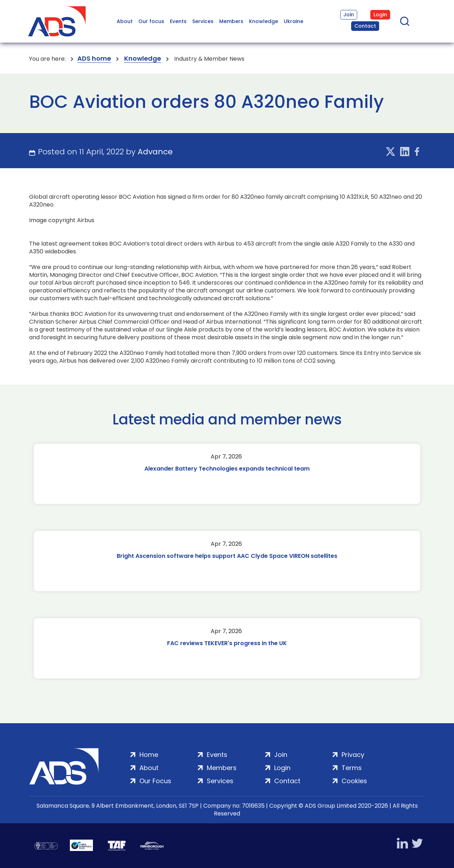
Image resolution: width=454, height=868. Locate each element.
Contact (365, 26)
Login (380, 15)
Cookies (354, 781)
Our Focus (155, 781)
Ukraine (294, 21)
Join (349, 15)
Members (231, 21)
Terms (352, 768)
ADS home (94, 59)
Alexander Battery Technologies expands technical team (227, 469)
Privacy (353, 755)
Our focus (151, 21)
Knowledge (264, 21)
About (125, 21)
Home (149, 755)
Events (178, 21)
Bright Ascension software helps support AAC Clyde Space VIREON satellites (227, 556)
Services (203, 21)
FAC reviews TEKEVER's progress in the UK (227, 643)
